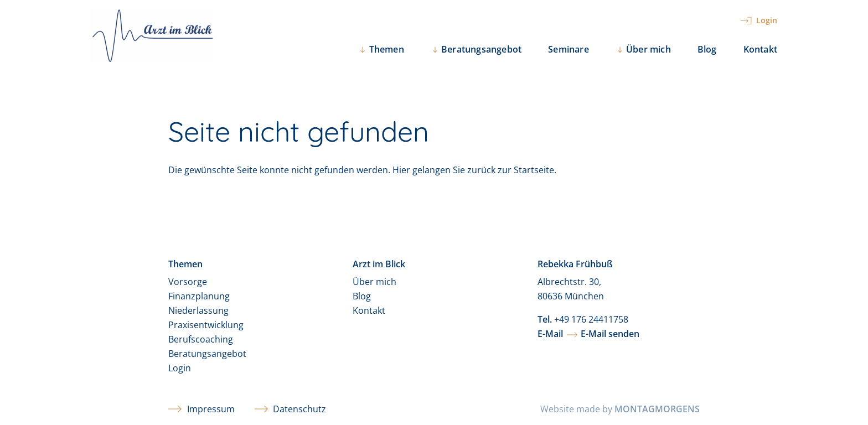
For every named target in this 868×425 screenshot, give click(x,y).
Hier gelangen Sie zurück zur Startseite (473, 170)
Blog (707, 49)
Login (180, 368)
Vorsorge (188, 282)
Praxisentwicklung (206, 325)
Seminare (569, 49)
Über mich (374, 282)
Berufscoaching (201, 339)
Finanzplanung (199, 296)
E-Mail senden (610, 334)
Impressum (201, 409)
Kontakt (760, 49)
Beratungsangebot (207, 354)
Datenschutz (291, 409)
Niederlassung (198, 310)
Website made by (620, 409)
